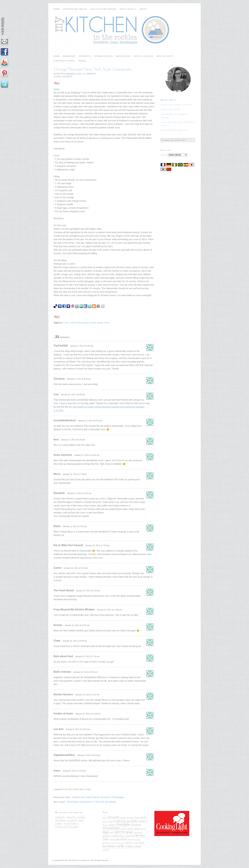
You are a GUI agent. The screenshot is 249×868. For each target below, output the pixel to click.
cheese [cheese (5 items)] (105, 825)
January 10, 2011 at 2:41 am (87, 695)
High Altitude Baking (103, 9)
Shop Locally (128, 9)
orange (100, 323)
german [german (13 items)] (120, 832)
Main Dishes (123, 56)
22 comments (90, 74)
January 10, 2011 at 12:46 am (88, 714)
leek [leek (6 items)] (133, 836)
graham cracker (89, 323)
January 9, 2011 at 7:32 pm (74, 771)
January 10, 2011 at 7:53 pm (97, 545)
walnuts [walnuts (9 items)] (130, 846)
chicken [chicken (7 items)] (112, 825)
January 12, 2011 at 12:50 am (87, 455)
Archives (164, 155)
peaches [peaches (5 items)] (131, 839)
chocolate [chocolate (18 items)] (123, 825)
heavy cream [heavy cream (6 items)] (125, 836)
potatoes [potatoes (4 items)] (138, 839)
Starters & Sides (64, 61)
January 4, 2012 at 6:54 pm (82, 346)
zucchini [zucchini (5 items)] (106, 850)
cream (66, 323)
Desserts (85, 56)
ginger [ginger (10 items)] (130, 832)
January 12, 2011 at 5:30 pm (73, 440)
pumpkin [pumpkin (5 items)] (106, 843)
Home (57, 9)
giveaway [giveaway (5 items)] (138, 832)
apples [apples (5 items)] (123, 818)
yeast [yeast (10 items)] (138, 846)
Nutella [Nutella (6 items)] (106, 839)
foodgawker (60, 817)
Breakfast (69, 56)
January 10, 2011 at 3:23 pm (76, 568)
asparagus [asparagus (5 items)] (131, 818)
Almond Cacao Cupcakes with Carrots (177, 105)
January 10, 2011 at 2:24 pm (88, 591)
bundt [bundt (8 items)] (117, 821)
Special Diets (165, 56)
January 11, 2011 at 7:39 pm (75, 474)
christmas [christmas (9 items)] (136, 825)
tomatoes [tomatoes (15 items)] (109, 846)
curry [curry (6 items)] (143, 829)
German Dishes (103, 56)
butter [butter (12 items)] (134, 821)
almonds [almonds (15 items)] (113, 817)
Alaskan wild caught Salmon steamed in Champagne (98, 797)
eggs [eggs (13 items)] (106, 832)
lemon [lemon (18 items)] (140, 835)
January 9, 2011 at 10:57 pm (78, 729)
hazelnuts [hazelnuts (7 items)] (115, 836)
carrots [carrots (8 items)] (142, 821)
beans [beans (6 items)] (138, 818)
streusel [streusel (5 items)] (136, 843)
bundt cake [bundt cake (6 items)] (125, 821)
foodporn (59, 824)
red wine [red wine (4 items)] (114, 843)
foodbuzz (75, 824)
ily (82, 820)
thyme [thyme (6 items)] (142, 843)
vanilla (107, 323)
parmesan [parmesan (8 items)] (122, 839)
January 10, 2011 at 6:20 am (85, 672)
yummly (67, 824)
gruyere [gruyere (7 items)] (106, 836)
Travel (82, 61)
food (80, 820)
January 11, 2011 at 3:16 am (79, 493)
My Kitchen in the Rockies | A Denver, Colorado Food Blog (124, 31)
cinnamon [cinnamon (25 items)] (111, 828)
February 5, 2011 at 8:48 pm (79, 379)
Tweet (56, 89)
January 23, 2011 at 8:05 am (73, 395)
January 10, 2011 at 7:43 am (87, 656)
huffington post (62, 827)
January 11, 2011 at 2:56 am (75, 526)
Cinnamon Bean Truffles (171, 109)
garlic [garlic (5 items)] (112, 832)
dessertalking (60, 820)
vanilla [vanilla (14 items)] (120, 846)
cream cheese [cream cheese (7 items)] (134, 829)
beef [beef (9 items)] (143, 818)
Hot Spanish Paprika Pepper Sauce (175, 130)
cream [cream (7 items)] (124, 829)
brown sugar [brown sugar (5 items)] (108, 821)
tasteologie (82, 817)
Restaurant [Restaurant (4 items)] (121, 843)
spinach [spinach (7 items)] (129, 843)
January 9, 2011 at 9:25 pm (89, 755)
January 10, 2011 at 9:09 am (75, 641)
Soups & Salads (143, 56)
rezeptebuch (72, 820)
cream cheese (76, 323)
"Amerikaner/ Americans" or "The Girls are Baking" (91, 802)
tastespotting (71, 817)
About (143, 9)
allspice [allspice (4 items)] (105, 818)
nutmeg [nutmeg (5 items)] (112, 839)
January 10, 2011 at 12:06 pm (109, 610)
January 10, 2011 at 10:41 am (77, 625)
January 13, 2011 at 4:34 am (90, 421)
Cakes (58, 77)
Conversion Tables (75, 9)
